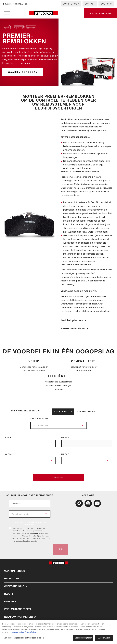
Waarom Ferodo (17, 571)
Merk (8, 437)
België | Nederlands (15, 4)
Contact (90, 4)
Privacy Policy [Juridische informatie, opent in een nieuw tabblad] (30, 632)
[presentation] (30, 549)
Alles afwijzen (104, 638)
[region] (58, 632)
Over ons (106, 4)
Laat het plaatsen (72, 320)
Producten (13, 579)
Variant (10, 454)
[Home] (44, 13)
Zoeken (58, 477)
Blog (9, 594)
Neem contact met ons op (21, 617)
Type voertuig (40, 419)
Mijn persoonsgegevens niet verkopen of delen (24, 638)
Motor (65, 454)
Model (65, 437)
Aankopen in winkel (73, 328)
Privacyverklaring (32, 533)
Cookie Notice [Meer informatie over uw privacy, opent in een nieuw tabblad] (18, 632)
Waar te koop (71, 4)
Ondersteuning (16, 586)
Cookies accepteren (83, 638)
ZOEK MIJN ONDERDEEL (18, 609)
